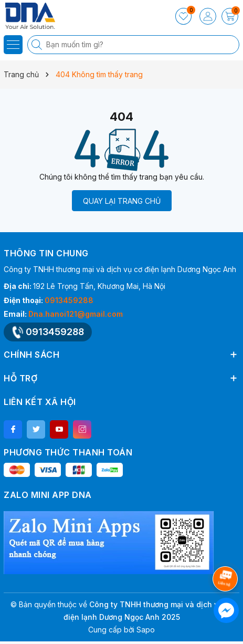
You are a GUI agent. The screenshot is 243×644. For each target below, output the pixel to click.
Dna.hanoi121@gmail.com (76, 314)
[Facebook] (13, 429)
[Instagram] (82, 429)
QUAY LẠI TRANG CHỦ (122, 201)
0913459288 (69, 300)
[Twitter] (36, 429)
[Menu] (13, 45)
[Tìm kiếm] (38, 45)
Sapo (146, 630)
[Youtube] (59, 429)
